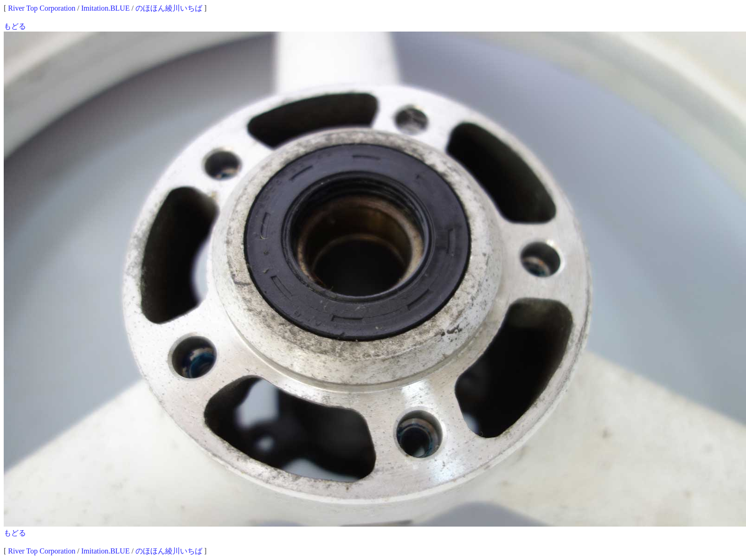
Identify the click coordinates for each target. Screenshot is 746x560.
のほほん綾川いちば (169, 8)
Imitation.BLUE (105, 8)
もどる (15, 26)
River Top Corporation (42, 8)
